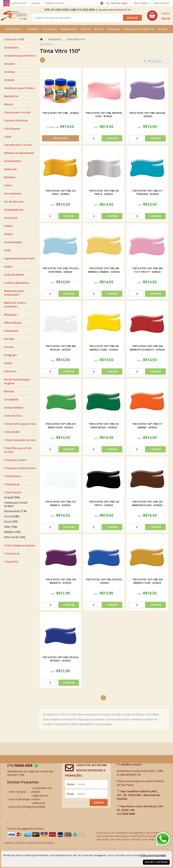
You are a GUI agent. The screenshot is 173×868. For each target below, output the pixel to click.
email (70, 794)
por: (97, 127)
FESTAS (99, 29)
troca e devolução (19, 799)
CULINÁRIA (32, 29)
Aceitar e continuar (156, 862)
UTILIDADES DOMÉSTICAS (139, 29)
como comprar (18, 792)
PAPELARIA (113, 29)
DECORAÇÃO (49, 29)
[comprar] (104, 138)
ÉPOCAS (86, 29)
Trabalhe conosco (129, 764)
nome (71, 784)
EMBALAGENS (69, 29)
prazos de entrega (20, 807)
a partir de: (54, 127)
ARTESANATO (14, 29)
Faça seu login (119, 3)
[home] (14, 16)
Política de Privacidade (153, 855)
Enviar (99, 802)
